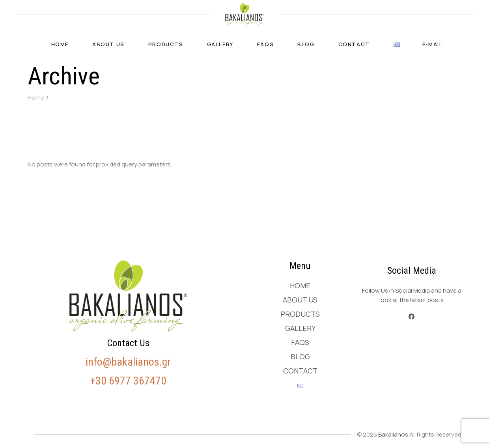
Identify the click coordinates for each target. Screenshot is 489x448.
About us (300, 300)
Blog (300, 357)
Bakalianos (393, 434)
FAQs (300, 342)
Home (300, 286)
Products (300, 314)
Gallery (300, 328)
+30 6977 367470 (128, 381)
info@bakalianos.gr (128, 362)
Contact (300, 371)
